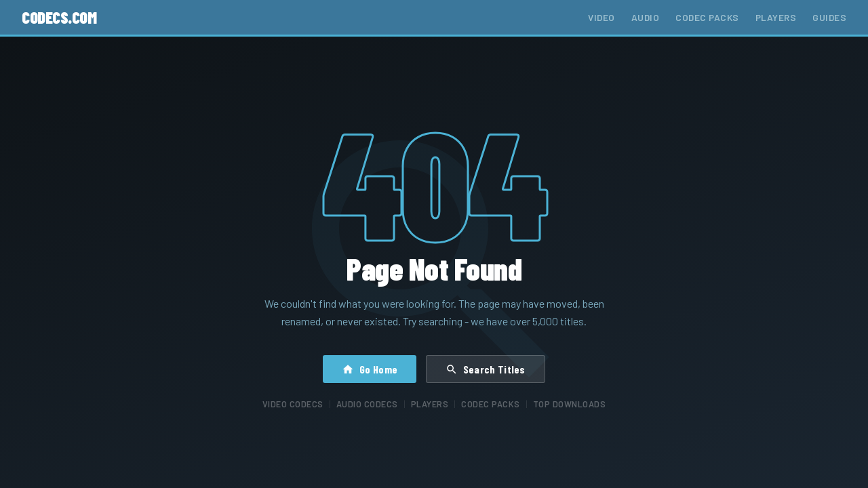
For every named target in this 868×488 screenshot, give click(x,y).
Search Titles (486, 369)
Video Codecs (293, 404)
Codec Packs (707, 17)
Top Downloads (570, 404)
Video (601, 17)
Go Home (370, 369)
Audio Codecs (367, 404)
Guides (829, 17)
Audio (646, 17)
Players (776, 17)
